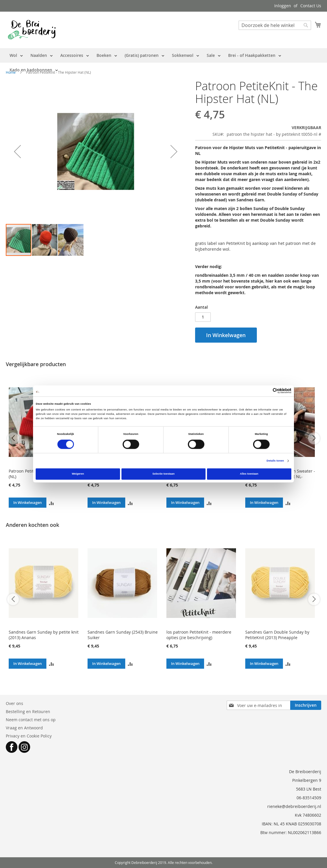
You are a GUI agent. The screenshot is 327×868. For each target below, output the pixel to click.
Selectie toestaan (163, 474)
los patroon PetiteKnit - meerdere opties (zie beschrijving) (199, 635)
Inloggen (283, 6)
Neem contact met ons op (31, 720)
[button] (17, 151)
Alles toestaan (249, 474)
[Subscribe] (306, 705)
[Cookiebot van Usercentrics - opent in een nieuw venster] (266, 391)
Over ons (14, 703)
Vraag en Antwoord (24, 728)
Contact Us (311, 6)
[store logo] (32, 30)
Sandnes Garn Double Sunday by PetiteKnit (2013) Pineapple (277, 635)
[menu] (163, 63)
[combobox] (275, 25)
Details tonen (275, 461)
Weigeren (78, 474)
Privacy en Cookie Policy (29, 736)
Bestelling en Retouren (28, 711)
